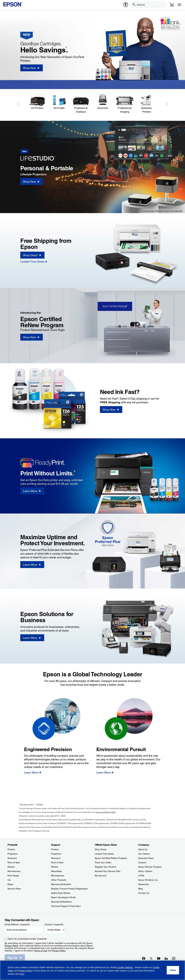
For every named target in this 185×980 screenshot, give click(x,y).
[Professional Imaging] (125, 104)
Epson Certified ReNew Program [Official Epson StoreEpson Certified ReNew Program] (111, 858)
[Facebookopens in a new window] (144, 958)
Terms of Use (41, 951)
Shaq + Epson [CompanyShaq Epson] (145, 871)
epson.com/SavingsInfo (106, 812)
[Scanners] (103, 102)
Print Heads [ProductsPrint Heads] (13, 876)
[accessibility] (126, 5)
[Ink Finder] (59, 102)
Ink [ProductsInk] (9, 880)
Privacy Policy (11, 946)
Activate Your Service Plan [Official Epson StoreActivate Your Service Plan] (108, 871)
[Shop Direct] (32, 255)
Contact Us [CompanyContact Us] (144, 893)
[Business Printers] (146, 104)
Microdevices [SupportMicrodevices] (58, 876)
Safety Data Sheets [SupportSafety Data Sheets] (61, 893)
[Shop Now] (31, 68)
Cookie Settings (126, 967)
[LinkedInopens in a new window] (166, 958)
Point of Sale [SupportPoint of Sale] (57, 862)
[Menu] (179, 5)
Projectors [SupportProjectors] (56, 854)
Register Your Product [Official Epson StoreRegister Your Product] (105, 867)
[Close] (173, 970)
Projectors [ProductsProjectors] (12, 854)
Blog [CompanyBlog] (141, 889)
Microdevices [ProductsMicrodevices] (14, 871)
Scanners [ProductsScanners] (12, 858)
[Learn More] (32, 491)
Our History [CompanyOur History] (144, 854)
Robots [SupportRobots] (55, 867)
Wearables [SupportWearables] (56, 871)
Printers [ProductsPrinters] (11, 849)
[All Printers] (37, 102)
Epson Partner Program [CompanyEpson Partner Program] (150, 867)
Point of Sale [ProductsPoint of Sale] (14, 862)
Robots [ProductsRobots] (11, 867)
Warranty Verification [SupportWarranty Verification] (61, 884)
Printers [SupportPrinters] (55, 849)
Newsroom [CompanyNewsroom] (144, 884)
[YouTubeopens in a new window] (159, 958)
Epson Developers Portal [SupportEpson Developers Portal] (63, 897)
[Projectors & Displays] (81, 104)
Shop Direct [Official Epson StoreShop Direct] (101, 849)
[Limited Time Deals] (34, 261)
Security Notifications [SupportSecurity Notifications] (61, 902)
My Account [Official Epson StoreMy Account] (101, 876)
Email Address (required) (17, 924)
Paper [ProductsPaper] (10, 884)
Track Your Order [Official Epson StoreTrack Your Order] (103, 862)
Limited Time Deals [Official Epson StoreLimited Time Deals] (104, 854)
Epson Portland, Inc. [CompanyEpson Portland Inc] (148, 880)
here (22, 974)
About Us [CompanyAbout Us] (143, 849)
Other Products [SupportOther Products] (59, 880)
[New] (40, 156)
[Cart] (172, 5)
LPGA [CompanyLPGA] (141, 876)
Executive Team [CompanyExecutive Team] (146, 858)
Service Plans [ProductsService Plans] (14, 889)
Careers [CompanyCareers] (142, 862)
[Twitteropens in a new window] (151, 958)
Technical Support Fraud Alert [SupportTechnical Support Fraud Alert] (66, 906)
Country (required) (54, 924)
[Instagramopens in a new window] (174, 958)
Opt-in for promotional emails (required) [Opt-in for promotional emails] (27, 939)
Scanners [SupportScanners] (56, 858)
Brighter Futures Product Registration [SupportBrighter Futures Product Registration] (69, 889)
